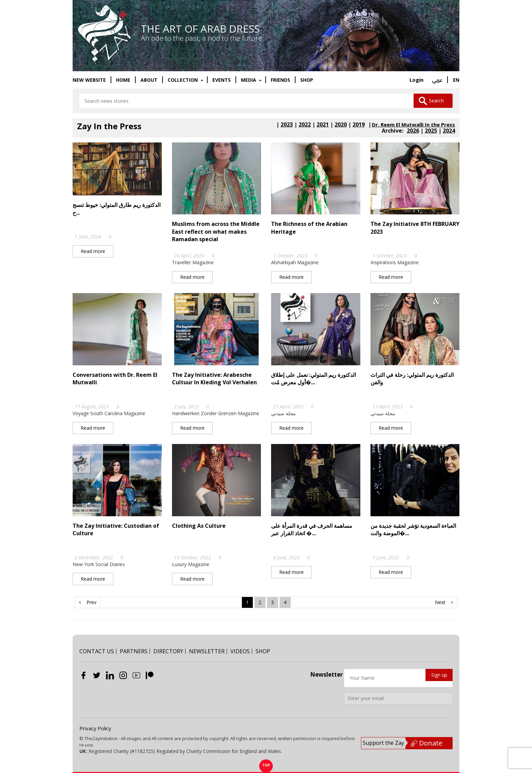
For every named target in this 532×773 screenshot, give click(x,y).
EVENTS (222, 80)
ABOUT (149, 80)
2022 (305, 125)
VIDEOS (240, 651)
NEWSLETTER (207, 651)
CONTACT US (97, 651)
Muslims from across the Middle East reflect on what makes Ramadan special (216, 232)
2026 (413, 131)
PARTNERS (134, 651)
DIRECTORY (168, 651)
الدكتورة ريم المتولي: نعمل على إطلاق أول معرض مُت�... (313, 379)
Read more (93, 252)
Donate (426, 743)
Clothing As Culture (199, 526)
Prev (88, 603)
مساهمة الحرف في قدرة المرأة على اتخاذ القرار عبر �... (312, 530)
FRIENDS (280, 80)
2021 (323, 125)
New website (89, 80)
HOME (123, 80)
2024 (449, 131)
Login (416, 80)
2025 (431, 131)
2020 (341, 125)
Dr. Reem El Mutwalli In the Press (413, 125)
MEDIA (249, 80)
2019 (359, 125)
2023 (287, 125)
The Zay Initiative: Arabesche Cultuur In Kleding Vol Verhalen (214, 379)
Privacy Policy (95, 728)
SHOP (307, 80)
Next (444, 603)
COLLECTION (183, 80)
